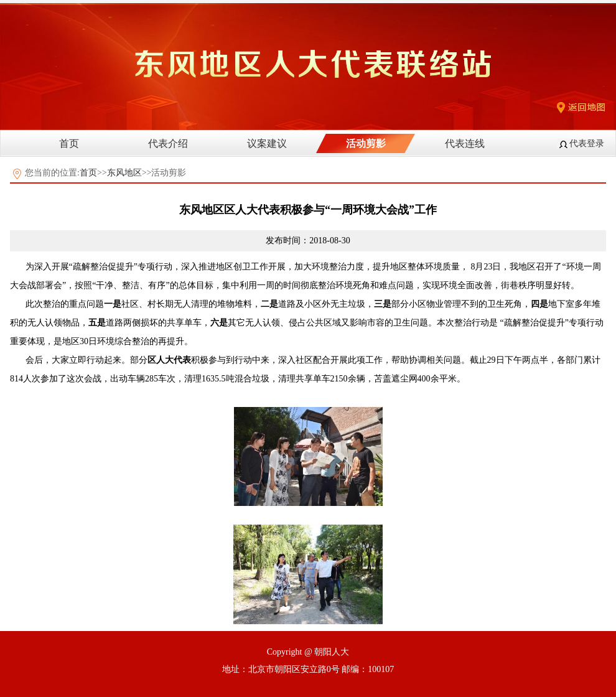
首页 (69, 143)
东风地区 (124, 173)
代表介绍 (168, 143)
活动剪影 (366, 143)
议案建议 (267, 143)
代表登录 (587, 143)
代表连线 (465, 143)
